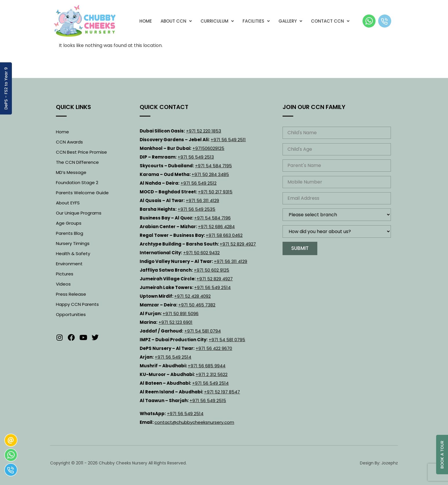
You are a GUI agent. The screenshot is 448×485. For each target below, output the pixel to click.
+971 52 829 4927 (238, 244)
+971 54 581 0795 (227, 340)
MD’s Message (71, 172)
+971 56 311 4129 (202, 200)
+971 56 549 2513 (196, 157)
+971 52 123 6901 (175, 322)
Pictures (65, 274)
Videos (63, 284)
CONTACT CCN (330, 21)
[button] (176, 21)
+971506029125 (208, 148)
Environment (69, 264)
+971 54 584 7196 (212, 218)
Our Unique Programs (79, 213)
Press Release (71, 294)
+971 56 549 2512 (198, 183)
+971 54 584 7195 (213, 166)
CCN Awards (69, 142)
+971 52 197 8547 (222, 392)
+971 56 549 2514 (212, 287)
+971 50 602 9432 (201, 253)
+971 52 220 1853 (204, 131)
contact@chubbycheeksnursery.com (194, 422)
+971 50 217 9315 (215, 192)
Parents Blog (70, 233)
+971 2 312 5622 (212, 374)
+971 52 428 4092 (192, 296)
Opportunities (71, 314)
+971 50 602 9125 (212, 270)
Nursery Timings (73, 243)
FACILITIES (256, 21)
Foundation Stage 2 (77, 182)
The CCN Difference (77, 162)
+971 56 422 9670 (214, 348)
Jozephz (390, 463)
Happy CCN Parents (77, 304)
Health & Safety (73, 254)
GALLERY (290, 21)
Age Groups (69, 223)
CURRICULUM (217, 21)
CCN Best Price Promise (81, 152)
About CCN (176, 21)
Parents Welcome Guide (82, 193)
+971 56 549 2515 (208, 400)
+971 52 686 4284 (216, 227)
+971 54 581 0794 (203, 331)
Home (146, 21)
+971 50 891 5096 (181, 314)
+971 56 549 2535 (196, 209)
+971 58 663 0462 (224, 235)
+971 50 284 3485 (210, 174)
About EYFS (68, 203)
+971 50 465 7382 (197, 305)
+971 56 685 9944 (207, 366)
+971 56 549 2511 (228, 140)
